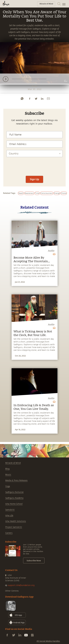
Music (8, 475)
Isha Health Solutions (16, 521)
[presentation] (34, 165)
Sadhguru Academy (14, 498)
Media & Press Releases (16, 480)
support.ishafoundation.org (21, 585)
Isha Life (9, 516)
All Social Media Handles (48, 641)
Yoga (8, 486)
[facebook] (30, 99)
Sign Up (34, 179)
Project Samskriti (14, 527)
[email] (48, 99)
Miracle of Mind (13, 463)
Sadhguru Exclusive (14, 492)
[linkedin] (42, 99)
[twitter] (36, 99)
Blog (7, 469)
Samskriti (10, 510)
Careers (9, 533)
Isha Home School (14, 504)
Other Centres (12, 591)
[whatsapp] (22, 99)
